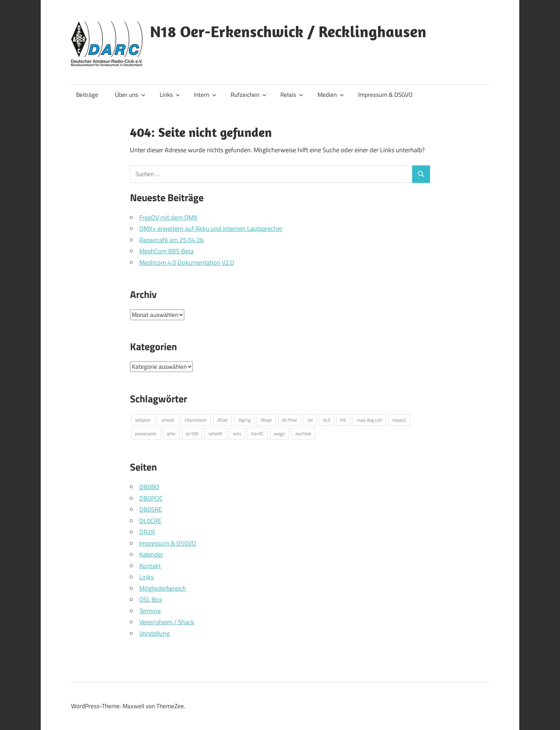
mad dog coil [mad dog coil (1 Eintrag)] (369, 420)
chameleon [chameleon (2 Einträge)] (196, 420)
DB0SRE (151, 509)
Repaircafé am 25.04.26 (171, 240)
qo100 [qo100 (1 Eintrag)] (192, 433)
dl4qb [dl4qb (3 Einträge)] (266, 420)
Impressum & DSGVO (385, 95)
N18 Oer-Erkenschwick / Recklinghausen (288, 31)
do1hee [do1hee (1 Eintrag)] (290, 420)
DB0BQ (149, 487)
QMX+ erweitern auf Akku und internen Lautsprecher (211, 229)
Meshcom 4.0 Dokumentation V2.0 (187, 262)
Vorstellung (154, 633)
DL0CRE (150, 521)
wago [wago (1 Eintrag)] (279, 433)
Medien (331, 95)
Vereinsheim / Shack (167, 622)
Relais (292, 95)
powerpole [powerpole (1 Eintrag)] (146, 433)
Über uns (130, 95)
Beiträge (87, 95)
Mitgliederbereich (163, 588)
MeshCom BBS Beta (166, 251)
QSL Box (151, 599)
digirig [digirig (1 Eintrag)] (244, 420)
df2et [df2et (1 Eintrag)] (222, 420)
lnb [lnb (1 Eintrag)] (343, 420)
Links (170, 95)
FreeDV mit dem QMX (168, 217)
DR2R (147, 532)
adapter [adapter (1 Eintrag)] (143, 420)
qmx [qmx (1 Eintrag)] (171, 433)
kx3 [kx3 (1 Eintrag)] (327, 420)
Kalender (151, 554)
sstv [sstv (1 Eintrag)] (237, 433)
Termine (150, 611)
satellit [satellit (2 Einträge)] (216, 433)
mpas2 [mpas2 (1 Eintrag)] (399, 420)
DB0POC (151, 498)
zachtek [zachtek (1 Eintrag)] (303, 433)
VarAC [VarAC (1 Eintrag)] (257, 433)
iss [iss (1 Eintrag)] (310, 420)
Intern (205, 95)
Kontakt (150, 566)
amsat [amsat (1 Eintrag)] (168, 420)
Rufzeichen (249, 95)
